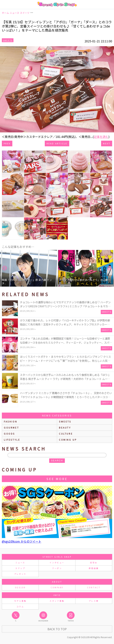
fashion (10, 421)
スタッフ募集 (57, 601)
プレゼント (20, 574)
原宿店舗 (94, 568)
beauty (65, 428)
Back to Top (57, 629)
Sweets (8, 40)
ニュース (20, 562)
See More (57, 479)
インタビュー (57, 562)
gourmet (11, 428)
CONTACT (94, 587)
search (57, 461)
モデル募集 (20, 601)
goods (9, 434)
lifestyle (12, 440)
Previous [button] (5, 268)
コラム (20, 607)
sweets (65, 421)
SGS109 (20, 587)
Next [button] (109, 268)
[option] (29, 268)
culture (66, 434)
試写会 (94, 562)
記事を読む (101, 137)
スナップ (20, 568)
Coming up (68, 440)
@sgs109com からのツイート (22, 541)
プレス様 (94, 601)
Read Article (57, 143)
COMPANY (57, 587)
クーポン (57, 568)
